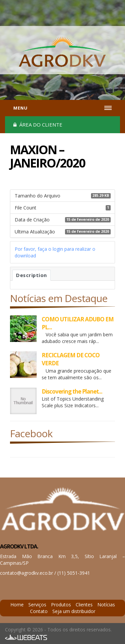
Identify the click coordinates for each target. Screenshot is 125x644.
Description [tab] (31, 275)
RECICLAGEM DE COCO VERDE (71, 359)
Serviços (37, 605)
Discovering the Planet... (72, 391)
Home (17, 605)
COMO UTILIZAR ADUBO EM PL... (78, 323)
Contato (39, 611)
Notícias (106, 605)
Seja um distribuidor (74, 611)
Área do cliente (38, 125)
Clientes (84, 605)
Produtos (61, 605)
